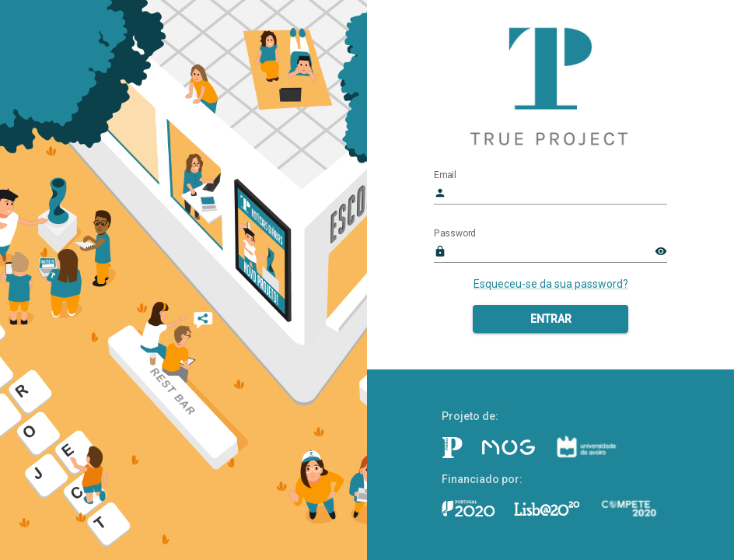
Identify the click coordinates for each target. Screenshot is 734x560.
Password (455, 233)
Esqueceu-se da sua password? (551, 284)
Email (445, 175)
